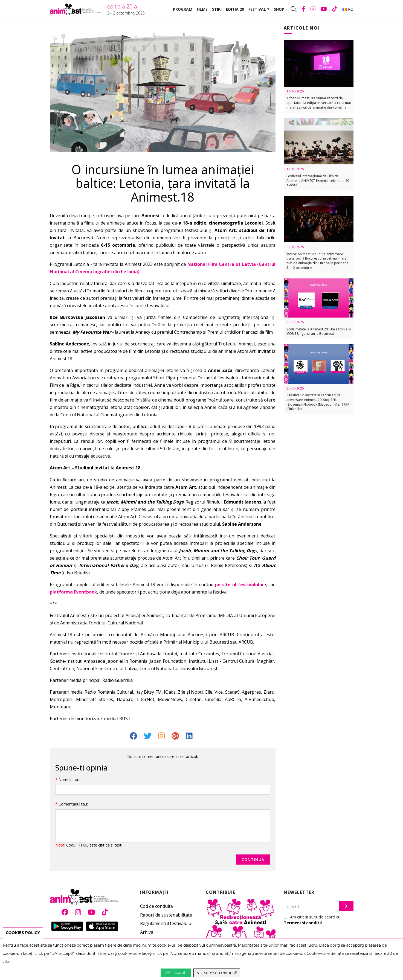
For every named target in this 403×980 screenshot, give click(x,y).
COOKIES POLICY (23, 933)
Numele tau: (69, 780)
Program (183, 9)
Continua (253, 860)
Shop (279, 9)
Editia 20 (235, 9)
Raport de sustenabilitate (166, 915)
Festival (259, 9)
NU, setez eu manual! (216, 973)
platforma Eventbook (73, 592)
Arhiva (147, 932)
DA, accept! (176, 973)
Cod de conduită (156, 906)
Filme (202, 9)
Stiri (217, 9)
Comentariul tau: (73, 804)
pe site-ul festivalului (239, 584)
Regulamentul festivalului (166, 923)
